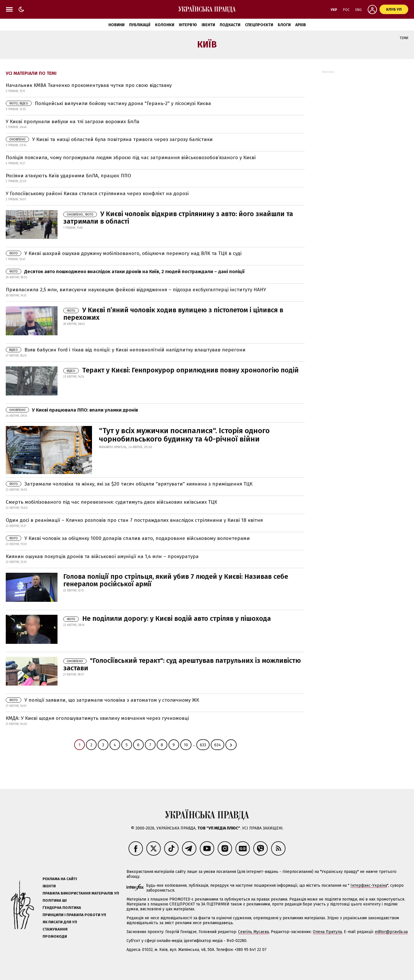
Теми (404, 38)
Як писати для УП (60, 922)
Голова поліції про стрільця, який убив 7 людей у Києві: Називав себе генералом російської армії (176, 580)
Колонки (165, 25)
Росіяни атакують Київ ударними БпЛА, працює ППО (68, 176)
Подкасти (230, 25)
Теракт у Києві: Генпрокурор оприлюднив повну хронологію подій (181, 370)
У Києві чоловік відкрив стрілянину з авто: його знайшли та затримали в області (178, 218)
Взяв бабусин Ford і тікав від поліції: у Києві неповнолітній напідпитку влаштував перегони (126, 350)
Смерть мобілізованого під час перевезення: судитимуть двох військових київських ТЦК (111, 502)
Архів (301, 25)
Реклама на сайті (60, 879)
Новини (116, 25)
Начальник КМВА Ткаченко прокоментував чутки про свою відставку (89, 85)
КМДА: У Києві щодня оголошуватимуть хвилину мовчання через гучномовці (97, 718)
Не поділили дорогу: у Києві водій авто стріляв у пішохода (167, 619)
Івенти (208, 25)
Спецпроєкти (259, 25)
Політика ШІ (55, 900)
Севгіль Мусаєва (253, 932)
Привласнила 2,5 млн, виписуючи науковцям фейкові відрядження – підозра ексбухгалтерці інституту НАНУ (136, 290)
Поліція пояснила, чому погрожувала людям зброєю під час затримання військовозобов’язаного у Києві (131, 158)
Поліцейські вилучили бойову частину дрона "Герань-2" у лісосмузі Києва (108, 103)
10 (186, 745)
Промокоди (55, 936)
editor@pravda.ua (391, 932)
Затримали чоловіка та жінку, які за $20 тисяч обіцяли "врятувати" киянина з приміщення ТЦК (129, 484)
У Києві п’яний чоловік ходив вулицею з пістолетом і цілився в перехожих (173, 314)
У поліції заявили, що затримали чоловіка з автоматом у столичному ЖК (102, 700)
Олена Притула (327, 932)
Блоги (284, 25)
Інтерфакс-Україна (369, 885)
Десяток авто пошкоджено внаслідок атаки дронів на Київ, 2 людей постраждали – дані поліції (125, 272)
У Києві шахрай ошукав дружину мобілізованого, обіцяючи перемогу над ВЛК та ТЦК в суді (124, 253)
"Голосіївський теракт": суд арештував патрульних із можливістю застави (182, 664)
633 (203, 745)
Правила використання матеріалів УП (81, 893)
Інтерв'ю (188, 25)
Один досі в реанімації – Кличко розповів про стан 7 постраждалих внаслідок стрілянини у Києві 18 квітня (134, 520)
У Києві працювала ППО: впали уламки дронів (72, 410)
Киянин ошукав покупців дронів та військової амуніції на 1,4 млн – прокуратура (102, 556)
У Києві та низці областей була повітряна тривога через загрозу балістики (109, 139)
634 (217, 745)
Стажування (55, 929)
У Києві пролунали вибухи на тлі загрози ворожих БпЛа (73, 122)
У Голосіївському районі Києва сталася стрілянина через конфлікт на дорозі (97, 194)
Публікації (140, 25)
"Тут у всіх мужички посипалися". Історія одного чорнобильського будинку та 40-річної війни (184, 435)
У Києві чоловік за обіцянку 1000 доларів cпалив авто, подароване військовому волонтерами (128, 538)
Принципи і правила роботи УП (74, 915)
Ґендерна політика (62, 908)
